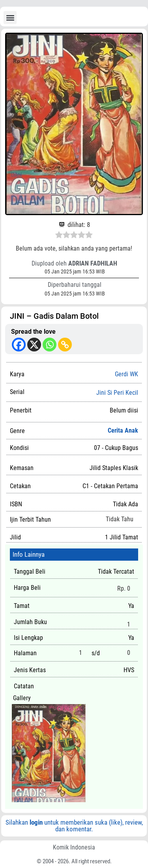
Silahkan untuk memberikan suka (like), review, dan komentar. (74, 826)
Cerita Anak (123, 430)
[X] (34, 345)
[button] (10, 18)
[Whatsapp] (50, 345)
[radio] (59, 236)
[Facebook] (19, 345)
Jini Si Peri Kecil (117, 393)
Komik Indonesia (74, 847)
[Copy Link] (65, 345)
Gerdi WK (126, 374)
